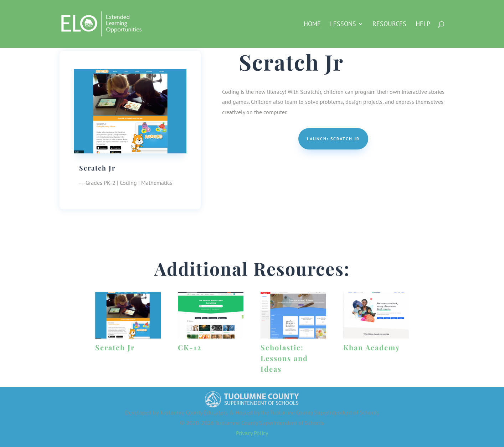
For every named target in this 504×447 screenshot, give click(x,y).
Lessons (343, 25)
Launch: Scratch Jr (333, 139)
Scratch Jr (115, 347)
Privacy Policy (252, 433)
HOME (312, 25)
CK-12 (190, 347)
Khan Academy (372, 347)
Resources (389, 25)
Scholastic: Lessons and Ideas (284, 358)
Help (423, 25)
